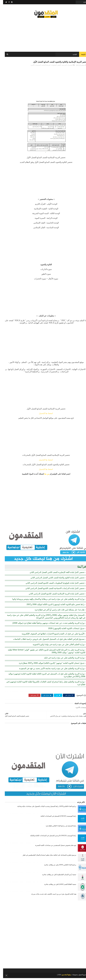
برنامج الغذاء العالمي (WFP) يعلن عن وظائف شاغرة (57, 867)
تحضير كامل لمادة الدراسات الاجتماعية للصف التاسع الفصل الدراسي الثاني (52, 590)
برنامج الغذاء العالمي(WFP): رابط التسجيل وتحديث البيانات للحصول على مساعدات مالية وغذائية (44, 808)
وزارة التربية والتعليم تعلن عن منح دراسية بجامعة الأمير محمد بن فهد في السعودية (49, 670)
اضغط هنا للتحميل (43, 415)
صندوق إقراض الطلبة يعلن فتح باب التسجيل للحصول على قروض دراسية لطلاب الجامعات (46, 641)
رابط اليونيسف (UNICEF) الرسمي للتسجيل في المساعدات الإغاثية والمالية (50, 837)
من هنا (44, 476)
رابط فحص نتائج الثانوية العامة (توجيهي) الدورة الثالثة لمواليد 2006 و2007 (52, 606)
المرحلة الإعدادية (43, 67)
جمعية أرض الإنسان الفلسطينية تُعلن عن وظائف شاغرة (56, 876)
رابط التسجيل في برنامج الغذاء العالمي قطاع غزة (58, 828)
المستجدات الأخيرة (33, 67)
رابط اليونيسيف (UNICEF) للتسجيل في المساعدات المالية (55, 818)
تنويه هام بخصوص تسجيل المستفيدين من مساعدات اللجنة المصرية (53, 847)
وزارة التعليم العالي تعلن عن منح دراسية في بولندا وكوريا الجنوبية (55, 646)
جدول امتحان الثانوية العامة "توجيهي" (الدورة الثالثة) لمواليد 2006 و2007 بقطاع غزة (49, 665)
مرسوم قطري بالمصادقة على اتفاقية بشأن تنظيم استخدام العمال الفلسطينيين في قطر (46, 857)
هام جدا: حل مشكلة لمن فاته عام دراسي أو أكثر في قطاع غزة (56, 612)
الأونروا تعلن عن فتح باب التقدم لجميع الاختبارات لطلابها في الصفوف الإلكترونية (50, 636)
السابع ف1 (51, 67)
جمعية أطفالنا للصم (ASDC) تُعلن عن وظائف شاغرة (57, 886)
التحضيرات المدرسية (64, 67)
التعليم (56, 67)
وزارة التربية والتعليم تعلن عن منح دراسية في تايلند (61, 660)
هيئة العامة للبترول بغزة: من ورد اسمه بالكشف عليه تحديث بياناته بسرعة (51, 896)
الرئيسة (80, 56)
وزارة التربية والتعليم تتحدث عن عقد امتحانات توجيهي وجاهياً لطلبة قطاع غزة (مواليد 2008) (45, 625)
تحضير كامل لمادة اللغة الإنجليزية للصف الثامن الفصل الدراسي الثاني (54, 574)
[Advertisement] (43, 34)
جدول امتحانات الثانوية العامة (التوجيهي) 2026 (63, 630)
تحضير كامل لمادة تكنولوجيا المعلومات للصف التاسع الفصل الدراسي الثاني (52, 585)
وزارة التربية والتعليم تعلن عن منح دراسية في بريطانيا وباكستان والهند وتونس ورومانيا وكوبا (45, 601)
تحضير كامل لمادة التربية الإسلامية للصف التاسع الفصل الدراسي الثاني (53, 596)
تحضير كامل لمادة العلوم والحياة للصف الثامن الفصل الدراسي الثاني (54, 580)
